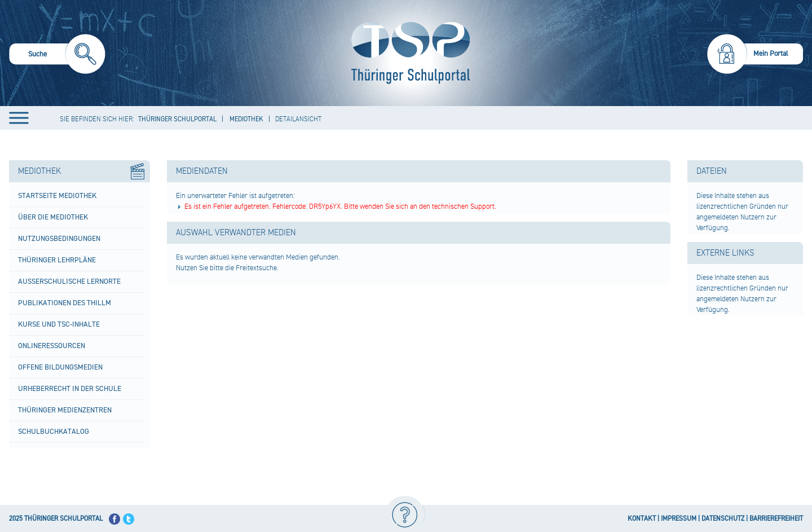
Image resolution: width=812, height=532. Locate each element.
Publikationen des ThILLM (65, 303)
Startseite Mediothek (57, 196)
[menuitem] (57, 56)
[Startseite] (408, 53)
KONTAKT (642, 519)
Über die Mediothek (53, 217)
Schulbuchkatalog (54, 432)
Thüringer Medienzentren (65, 410)
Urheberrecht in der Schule (70, 389)
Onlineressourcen (52, 346)
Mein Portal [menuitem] (771, 54)
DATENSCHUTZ (723, 519)
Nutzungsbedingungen (59, 239)
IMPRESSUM (679, 519)
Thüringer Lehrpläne (57, 260)
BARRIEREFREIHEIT (776, 519)
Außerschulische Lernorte (69, 282)
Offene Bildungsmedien (60, 367)
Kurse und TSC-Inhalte (59, 324)
